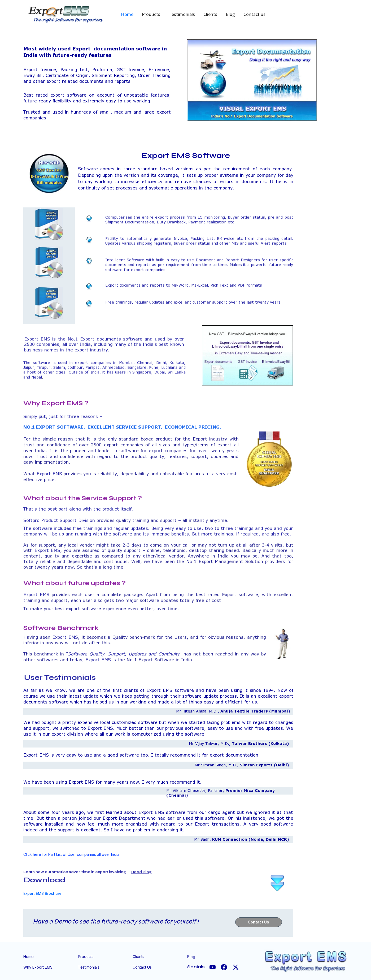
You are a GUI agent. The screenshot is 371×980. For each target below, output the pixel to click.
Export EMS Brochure (42, 893)
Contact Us (258, 922)
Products (151, 14)
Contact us (254, 14)
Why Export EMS (38, 967)
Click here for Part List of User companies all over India (71, 854)
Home (127, 14)
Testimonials (182, 14)
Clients (210, 14)
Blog (230, 14)
